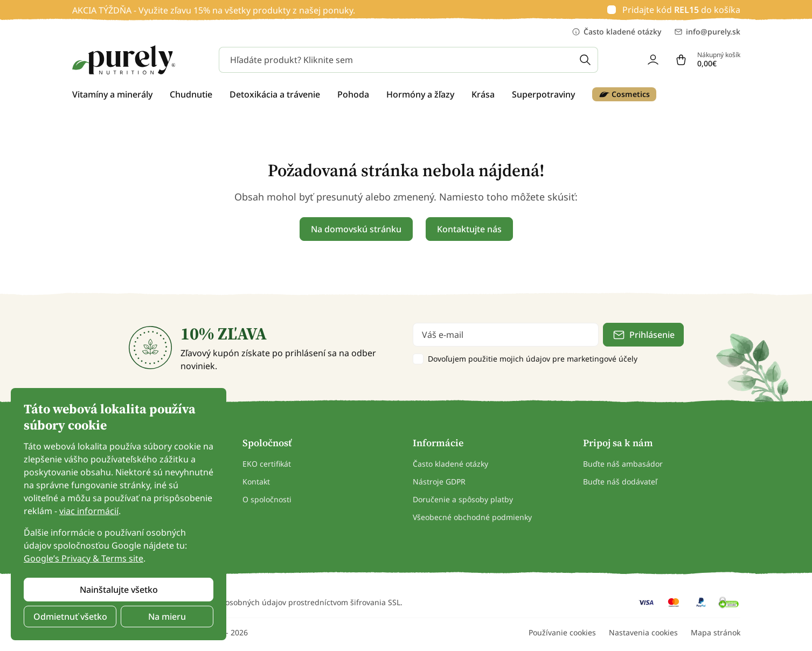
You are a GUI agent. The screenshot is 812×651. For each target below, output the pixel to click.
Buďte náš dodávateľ (620, 482)
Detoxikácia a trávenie (275, 94)
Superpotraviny (543, 94)
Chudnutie (191, 94)
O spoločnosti (267, 499)
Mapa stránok (716, 632)
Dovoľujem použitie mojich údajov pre (533, 359)
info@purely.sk (707, 32)
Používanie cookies (562, 632)
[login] (653, 60)
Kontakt (256, 482)
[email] (506, 335)
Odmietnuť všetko (70, 617)
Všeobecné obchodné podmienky (472, 517)
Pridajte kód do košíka (681, 10)
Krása (483, 94)
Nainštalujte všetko (119, 590)
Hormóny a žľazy (420, 94)
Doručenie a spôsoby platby (463, 499)
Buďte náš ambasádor (623, 464)
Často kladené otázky (616, 32)
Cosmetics (624, 94)
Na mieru (167, 617)
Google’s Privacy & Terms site (84, 558)
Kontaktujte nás (469, 229)
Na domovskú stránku (356, 229)
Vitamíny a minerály (112, 94)
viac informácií (89, 511)
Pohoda (353, 94)
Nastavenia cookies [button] (643, 632)
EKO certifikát (267, 464)
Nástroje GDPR (439, 482)
